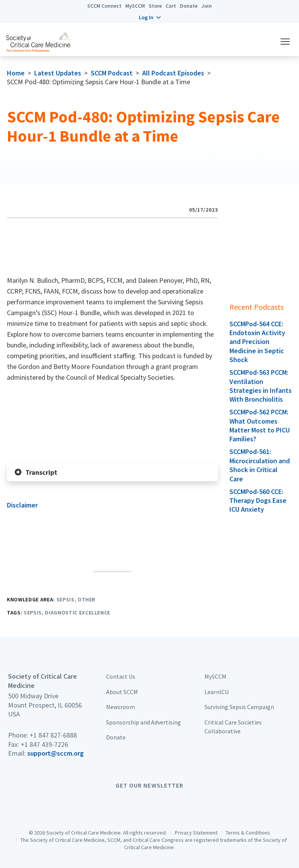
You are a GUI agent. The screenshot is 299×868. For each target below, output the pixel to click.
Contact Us (121, 676)
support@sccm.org (56, 753)
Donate (189, 6)
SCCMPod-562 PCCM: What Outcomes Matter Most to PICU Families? (260, 425)
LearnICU (217, 692)
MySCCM (135, 6)
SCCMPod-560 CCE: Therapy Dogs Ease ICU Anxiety (258, 501)
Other (86, 599)
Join (207, 6)
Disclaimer (22, 505)
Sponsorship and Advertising (144, 722)
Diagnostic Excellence (78, 613)
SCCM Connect (104, 6)
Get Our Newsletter (149, 785)
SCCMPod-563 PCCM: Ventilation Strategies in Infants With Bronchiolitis (261, 386)
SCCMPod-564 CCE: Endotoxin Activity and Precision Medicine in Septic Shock (257, 342)
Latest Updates (58, 73)
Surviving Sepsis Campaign (239, 707)
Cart (171, 6)
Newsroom (120, 707)
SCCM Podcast (112, 73)
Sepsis (66, 599)
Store (155, 6)
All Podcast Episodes (173, 73)
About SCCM (122, 692)
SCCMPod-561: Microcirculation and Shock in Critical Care (260, 465)
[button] (150, 17)
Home (16, 73)
